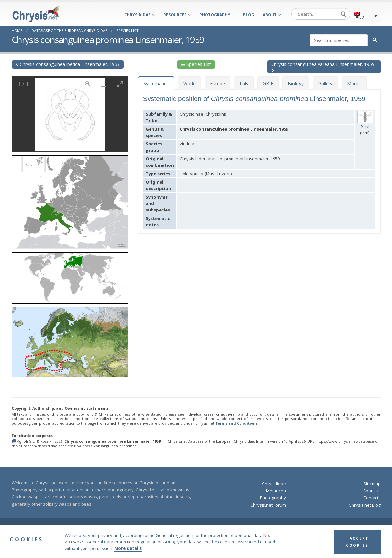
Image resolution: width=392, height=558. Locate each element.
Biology (296, 83)
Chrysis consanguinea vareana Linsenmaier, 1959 (323, 67)
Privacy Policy (266, 528)
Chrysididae (137, 15)
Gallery (325, 83)
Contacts (372, 498)
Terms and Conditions (236, 423)
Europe (218, 83)
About (270, 15)
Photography (215, 15)
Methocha (276, 491)
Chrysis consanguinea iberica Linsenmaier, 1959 (68, 64)
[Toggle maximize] (120, 84)
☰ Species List (196, 64)
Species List (127, 31)
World (189, 83)
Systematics (156, 83)
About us (372, 491)
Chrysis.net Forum (268, 505)
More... (354, 83)
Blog (249, 15)
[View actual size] (88, 84)
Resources (175, 15)
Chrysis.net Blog (365, 505)
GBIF (268, 83)
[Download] (104, 84)
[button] (70, 200)
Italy (244, 83)
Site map (372, 484)
